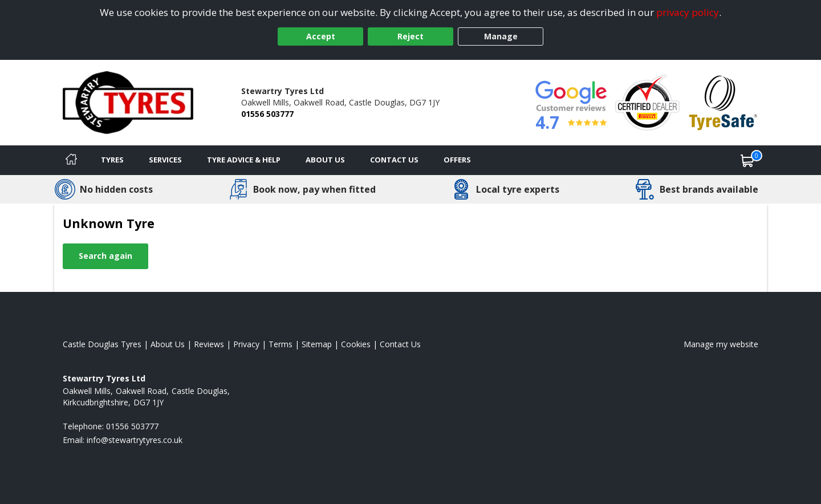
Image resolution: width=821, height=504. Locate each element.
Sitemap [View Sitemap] (317, 344)
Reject (410, 36)
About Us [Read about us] (168, 344)
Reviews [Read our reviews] (209, 344)
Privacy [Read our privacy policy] (246, 344)
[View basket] (747, 160)
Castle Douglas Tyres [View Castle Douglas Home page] (102, 344)
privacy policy (688, 12)
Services (165, 160)
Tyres (112, 160)
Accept (321, 36)
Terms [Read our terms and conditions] (281, 344)
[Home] (71, 160)
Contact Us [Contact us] (394, 160)
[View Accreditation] (647, 102)
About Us (325, 160)
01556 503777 (267, 114)
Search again (105, 256)
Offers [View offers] (457, 160)
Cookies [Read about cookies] (356, 344)
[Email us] (135, 440)
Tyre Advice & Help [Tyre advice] (244, 160)
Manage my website (721, 344)
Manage (501, 36)
